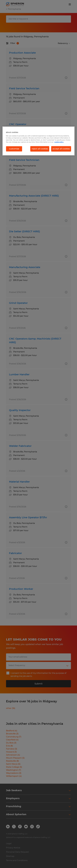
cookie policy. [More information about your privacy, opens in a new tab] (59, 142)
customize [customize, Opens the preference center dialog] (14, 149)
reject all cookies (40, 149)
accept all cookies (61, 149)
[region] (38, 141)
